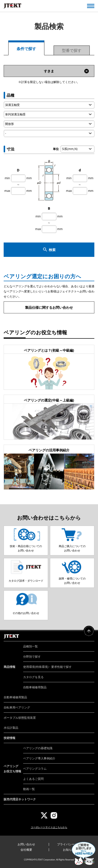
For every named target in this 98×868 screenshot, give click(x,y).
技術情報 (10, 738)
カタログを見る (33, 677)
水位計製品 (11, 728)
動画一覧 (29, 789)
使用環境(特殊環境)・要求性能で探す (47, 667)
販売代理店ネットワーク (20, 799)
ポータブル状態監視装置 (20, 718)
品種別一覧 (30, 646)
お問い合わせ (26, 844)
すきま (67, 71)
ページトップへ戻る (89, 631)
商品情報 (10, 667)
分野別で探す (32, 657)
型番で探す (72, 50)
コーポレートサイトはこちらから (49, 827)
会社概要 (26, 850)
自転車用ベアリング (17, 707)
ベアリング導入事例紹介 (39, 758)
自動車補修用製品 (35, 687)
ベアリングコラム (35, 769)
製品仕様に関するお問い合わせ (49, 307)
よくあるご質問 (33, 779)
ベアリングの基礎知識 (38, 748)
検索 (49, 250)
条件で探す (26, 49)
